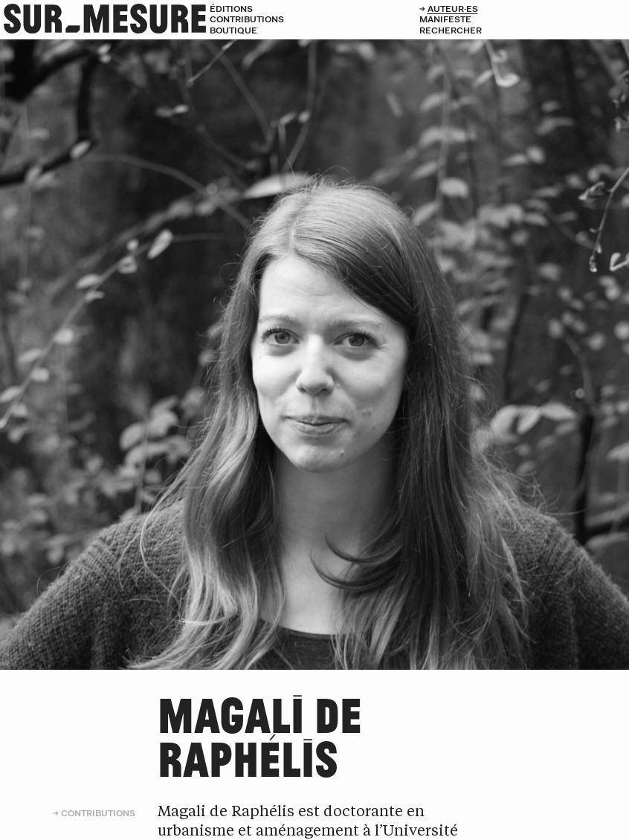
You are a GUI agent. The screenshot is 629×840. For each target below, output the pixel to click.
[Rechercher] (524, 30)
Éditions (231, 9)
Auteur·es (453, 9)
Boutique (233, 30)
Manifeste (445, 19)
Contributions (247, 19)
